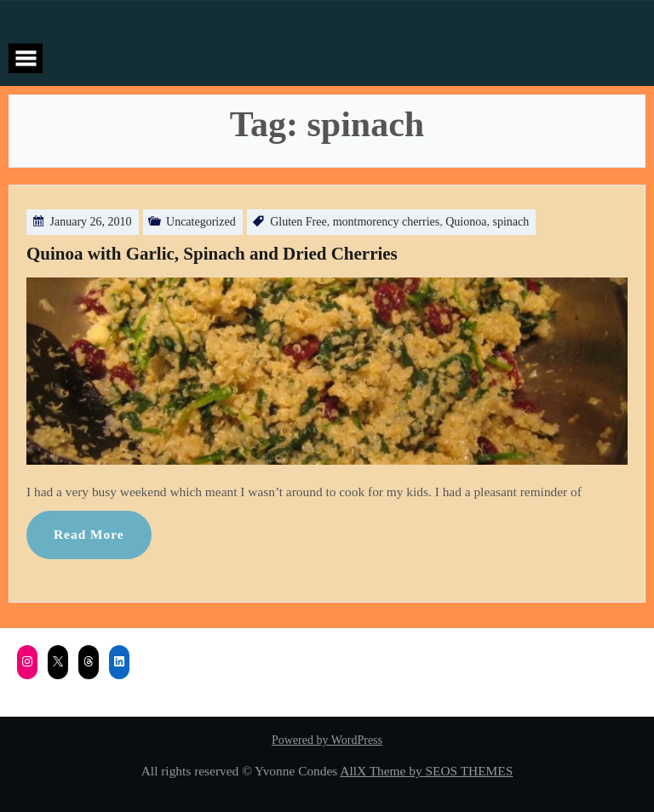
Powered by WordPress (327, 740)
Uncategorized (201, 222)
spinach (511, 222)
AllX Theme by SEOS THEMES (426, 771)
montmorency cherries (387, 222)
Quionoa (466, 222)
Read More (89, 534)
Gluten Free (298, 222)
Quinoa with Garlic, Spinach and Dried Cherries (212, 254)
